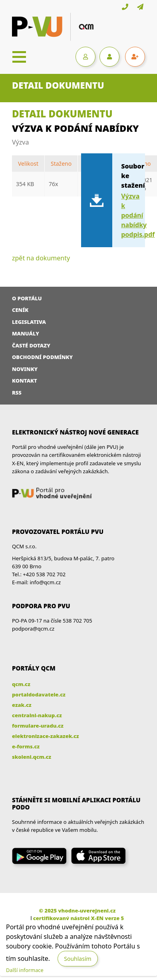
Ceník (20, 310)
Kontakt (25, 381)
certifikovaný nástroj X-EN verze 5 (78, 918)
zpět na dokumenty (41, 258)
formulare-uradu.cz (38, 726)
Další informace (25, 970)
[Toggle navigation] (19, 57)
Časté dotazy (31, 345)
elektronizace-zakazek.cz (46, 736)
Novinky (25, 369)
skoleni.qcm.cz (32, 757)
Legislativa (29, 322)
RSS (17, 393)
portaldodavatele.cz (39, 694)
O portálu (27, 298)
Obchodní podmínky (42, 357)
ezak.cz (22, 705)
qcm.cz (21, 684)
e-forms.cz (26, 746)
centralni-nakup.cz (37, 715)
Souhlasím (78, 959)
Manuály (26, 333)
